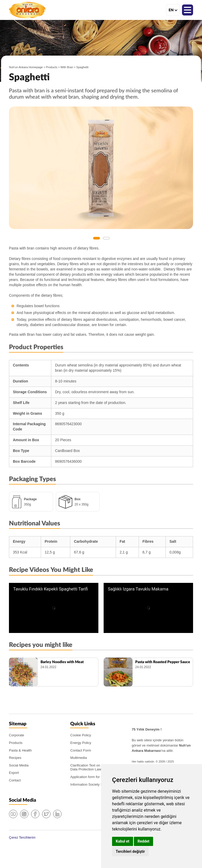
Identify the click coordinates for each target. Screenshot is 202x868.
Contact (15, 780)
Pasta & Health (20, 750)
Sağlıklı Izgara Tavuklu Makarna (138, 589)
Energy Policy (81, 743)
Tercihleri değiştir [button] (130, 851)
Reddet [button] (143, 841)
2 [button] (106, 238)
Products (52, 67)
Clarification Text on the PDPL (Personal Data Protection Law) (101, 767)
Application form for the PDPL (93, 777)
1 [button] (97, 238)
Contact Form (81, 750)
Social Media (19, 765)
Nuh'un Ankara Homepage (26, 67)
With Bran (67, 67)
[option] (101, 168)
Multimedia (79, 758)
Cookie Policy (81, 735)
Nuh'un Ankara (27, 10)
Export (14, 773)
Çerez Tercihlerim (22, 837)
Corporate (17, 735)
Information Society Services (92, 784)
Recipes (15, 758)
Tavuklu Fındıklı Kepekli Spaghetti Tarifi (50, 589)
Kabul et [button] (123, 841)
